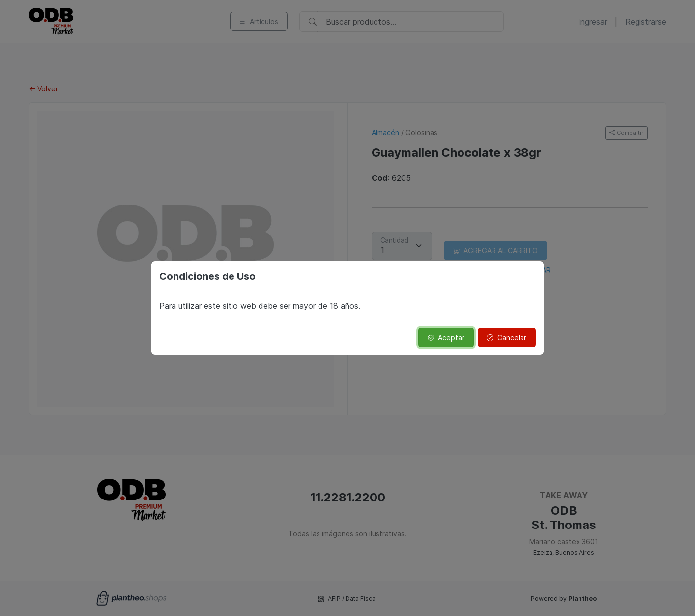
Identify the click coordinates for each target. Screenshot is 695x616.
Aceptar (446, 337)
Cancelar (507, 337)
